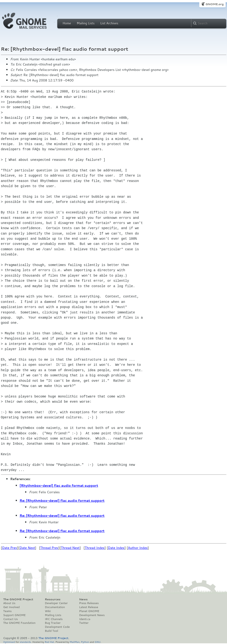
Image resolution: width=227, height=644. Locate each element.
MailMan (75, 642)
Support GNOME (15, 615)
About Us (9, 603)
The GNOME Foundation (19, 623)
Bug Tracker (53, 623)
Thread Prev (49, 548)
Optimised (9, 642)
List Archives (109, 23)
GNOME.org (214, 4)
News (83, 599)
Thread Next (70, 548)
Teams (8, 611)
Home (67, 23)
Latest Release (89, 607)
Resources (53, 599)
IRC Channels (54, 619)
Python (85, 642)
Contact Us (11, 619)
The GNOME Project (18, 599)
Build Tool (51, 631)
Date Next (27, 548)
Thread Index (95, 548)
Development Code (57, 627)
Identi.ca (85, 619)
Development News (92, 615)
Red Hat (49, 642)
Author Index (138, 548)
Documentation (55, 607)
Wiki (48, 611)
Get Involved (12, 607)
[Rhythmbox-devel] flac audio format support (59, 486)
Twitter (84, 623)
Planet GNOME (89, 611)
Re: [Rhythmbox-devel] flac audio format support (62, 501)
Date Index (116, 548)
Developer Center (56, 603)
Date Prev (10, 548)
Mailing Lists (86, 23)
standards (25, 642)
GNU (98, 642)
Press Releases (89, 603)
